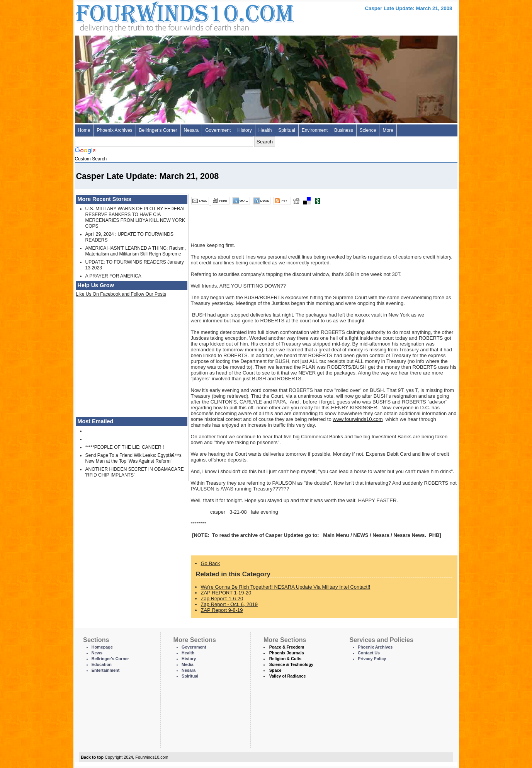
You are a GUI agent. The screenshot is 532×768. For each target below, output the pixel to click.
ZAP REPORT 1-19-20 (226, 593)
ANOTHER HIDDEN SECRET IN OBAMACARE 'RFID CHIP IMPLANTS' (135, 472)
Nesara (191, 130)
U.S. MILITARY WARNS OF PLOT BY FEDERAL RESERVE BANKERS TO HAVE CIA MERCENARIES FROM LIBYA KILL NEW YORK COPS (136, 217)
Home (84, 130)
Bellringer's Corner (158, 130)
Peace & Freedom (287, 647)
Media (188, 664)
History (244, 130)
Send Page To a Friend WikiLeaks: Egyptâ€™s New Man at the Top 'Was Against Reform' (133, 458)
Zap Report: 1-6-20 (222, 599)
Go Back (211, 563)
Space (275, 670)
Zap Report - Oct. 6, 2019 (229, 604)
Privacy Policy (372, 659)
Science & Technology (291, 664)
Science (368, 130)
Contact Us (369, 653)
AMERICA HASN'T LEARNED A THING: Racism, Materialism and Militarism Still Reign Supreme (136, 251)
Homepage (102, 647)
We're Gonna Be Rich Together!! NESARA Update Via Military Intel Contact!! (286, 587)
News (97, 653)
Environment (315, 130)
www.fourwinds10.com (358, 419)
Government (218, 130)
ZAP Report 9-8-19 (222, 610)
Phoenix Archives (115, 130)
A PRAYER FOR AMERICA (113, 276)
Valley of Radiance (288, 676)
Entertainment (106, 670)
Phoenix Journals (287, 653)
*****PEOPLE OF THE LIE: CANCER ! (125, 447)
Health (265, 130)
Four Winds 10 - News (152, 15)
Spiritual (286, 130)
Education (102, 664)
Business (344, 130)
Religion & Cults (285, 659)
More (388, 130)
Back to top (92, 757)
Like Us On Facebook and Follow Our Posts (121, 294)
